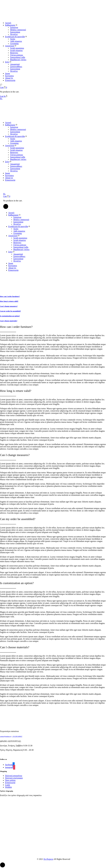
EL (1, 98)
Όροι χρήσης (10, 780)
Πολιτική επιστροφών (14, 778)
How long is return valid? (9, 301)
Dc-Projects (48, 859)
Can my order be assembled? (10, 311)
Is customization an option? (10, 316)
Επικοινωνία (10, 783)
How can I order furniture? (10, 296)
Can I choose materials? (9, 321)
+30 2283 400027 (17, 736)
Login (8, 785)
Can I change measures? (9, 306)
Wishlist (8, 787)
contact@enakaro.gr (6, 736)
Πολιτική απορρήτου (14, 776)
